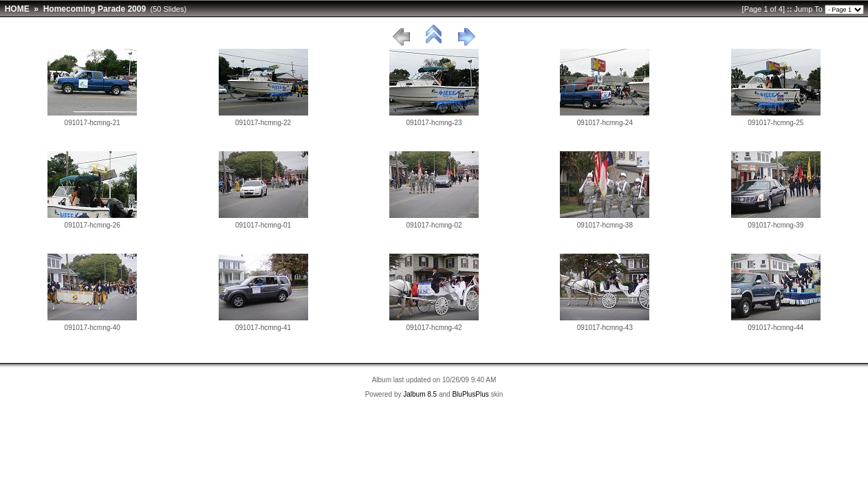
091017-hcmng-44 (775, 328)
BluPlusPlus (470, 394)
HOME (17, 9)
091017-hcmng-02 (434, 225)
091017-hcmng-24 (605, 123)
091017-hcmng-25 (775, 123)
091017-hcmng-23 (434, 123)
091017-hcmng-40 (93, 328)
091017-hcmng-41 (263, 328)
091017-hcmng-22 (263, 123)
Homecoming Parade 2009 (95, 9)
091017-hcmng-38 (605, 225)
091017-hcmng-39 (775, 225)
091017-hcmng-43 (605, 328)
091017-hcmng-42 (434, 328)
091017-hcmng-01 (263, 225)
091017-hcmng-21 (93, 123)
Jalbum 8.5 (420, 394)
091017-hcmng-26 (93, 225)
